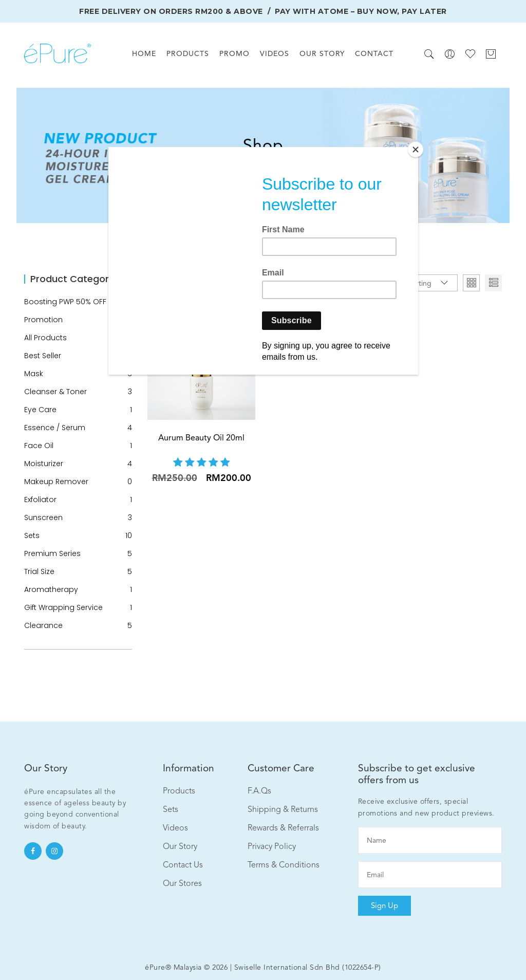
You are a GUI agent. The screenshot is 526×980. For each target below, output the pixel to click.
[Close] (416, 150)
